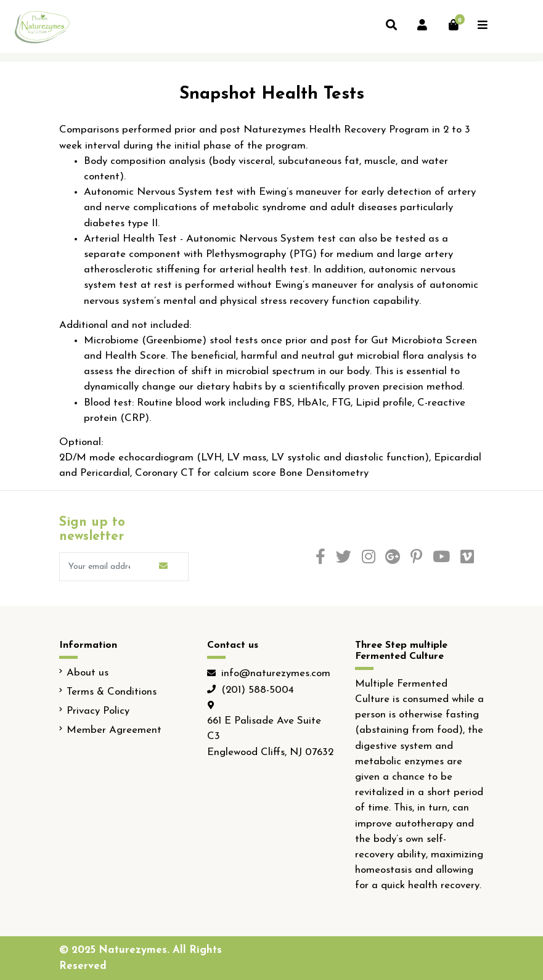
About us (88, 673)
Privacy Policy (98, 711)
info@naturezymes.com (276, 673)
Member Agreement (114, 730)
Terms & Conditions (112, 692)
